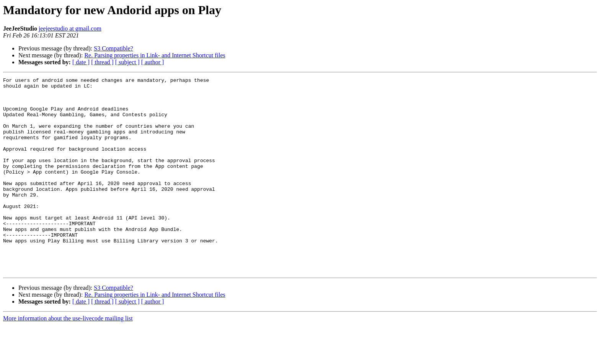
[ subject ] (127, 62)
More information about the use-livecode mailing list (68, 357)
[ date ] (81, 62)
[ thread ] (102, 62)
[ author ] (153, 62)
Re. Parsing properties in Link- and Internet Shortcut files (155, 55)
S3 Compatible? (113, 48)
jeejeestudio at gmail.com (70, 28)
